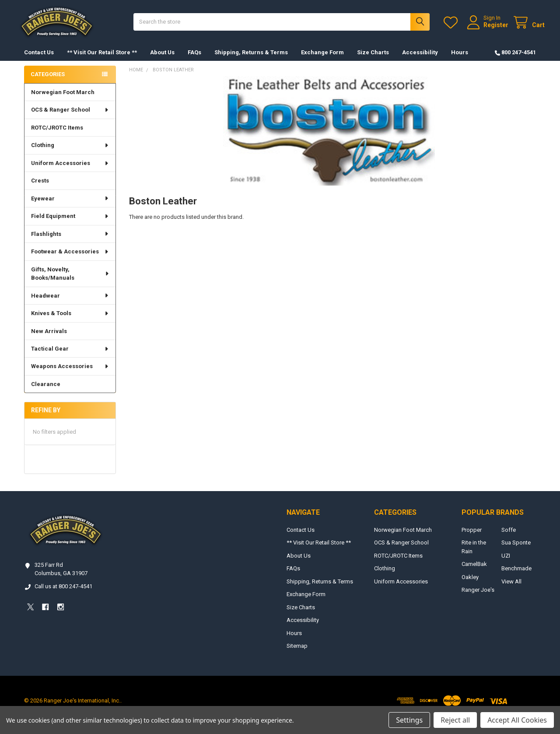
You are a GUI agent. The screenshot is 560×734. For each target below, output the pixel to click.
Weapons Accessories (70, 375)
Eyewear (70, 207)
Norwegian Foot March (63, 101)
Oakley (470, 586)
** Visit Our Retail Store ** (102, 61)
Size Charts (373, 61)
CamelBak (474, 573)
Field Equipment (70, 225)
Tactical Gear (70, 357)
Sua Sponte (516, 551)
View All (511, 590)
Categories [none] (48, 83)
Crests (40, 189)
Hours (460, 61)
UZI (506, 564)
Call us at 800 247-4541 (63, 595)
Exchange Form (322, 61)
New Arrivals (49, 339)
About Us (162, 61)
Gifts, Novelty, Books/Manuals (70, 283)
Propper (472, 539)
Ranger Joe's (478, 599)
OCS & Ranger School (70, 118)
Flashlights (70, 243)
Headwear (70, 304)
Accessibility (420, 61)
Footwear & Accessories (70, 260)
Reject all (455, 720)
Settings (409, 720)
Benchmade (516, 577)
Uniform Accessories (70, 172)
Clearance (46, 393)
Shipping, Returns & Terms (251, 61)
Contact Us (39, 61)
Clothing (70, 154)
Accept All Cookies (517, 720)
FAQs (194, 61)
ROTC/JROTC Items (57, 136)
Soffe (509, 539)
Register (487, 29)
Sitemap (297, 655)
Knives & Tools (70, 322)
